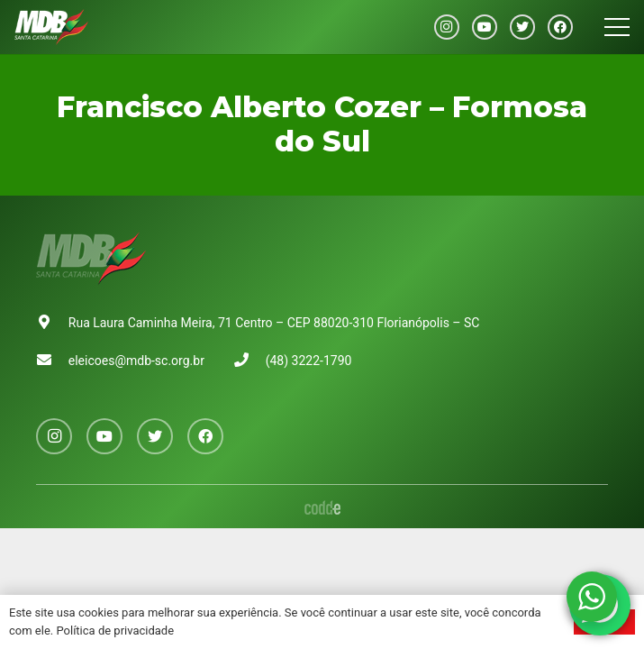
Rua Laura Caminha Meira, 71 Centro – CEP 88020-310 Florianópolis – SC (274, 323)
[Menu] (617, 27)
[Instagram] (447, 27)
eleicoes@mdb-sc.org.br (136, 361)
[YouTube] (485, 27)
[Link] (51, 27)
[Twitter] (522, 27)
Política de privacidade (115, 631)
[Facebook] (560, 27)
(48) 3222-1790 (309, 361)
